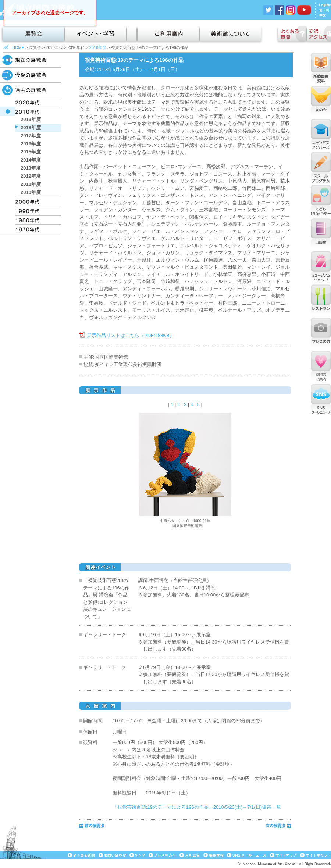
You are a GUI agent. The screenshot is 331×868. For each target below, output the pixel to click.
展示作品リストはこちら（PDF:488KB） (131, 335)
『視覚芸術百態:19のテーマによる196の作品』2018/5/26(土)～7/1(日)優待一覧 (197, 807)
